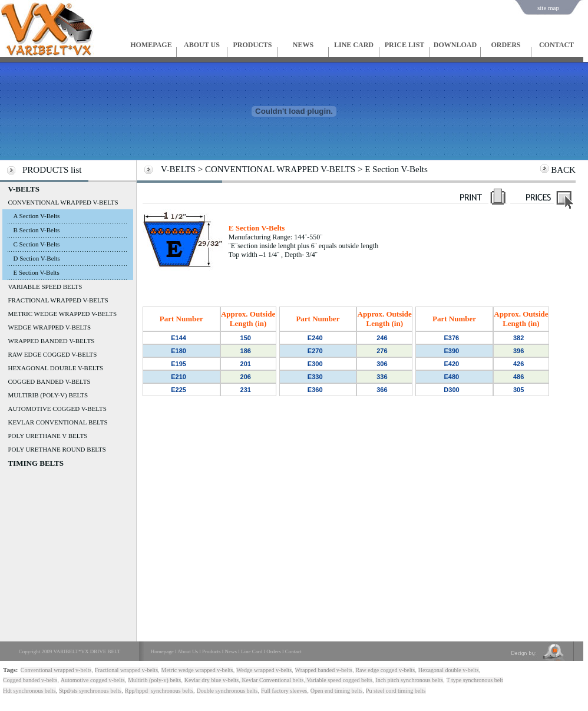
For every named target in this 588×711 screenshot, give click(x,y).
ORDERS (506, 45)
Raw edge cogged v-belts (385, 670)
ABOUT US (202, 45)
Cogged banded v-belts (30, 680)
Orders (274, 651)
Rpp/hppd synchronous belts (159, 691)
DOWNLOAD (455, 45)
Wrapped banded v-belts (324, 670)
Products (212, 651)
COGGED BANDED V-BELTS (49, 381)
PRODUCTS (252, 45)
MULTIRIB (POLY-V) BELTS (48, 395)
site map (548, 8)
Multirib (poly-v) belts (154, 680)
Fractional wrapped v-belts (126, 670)
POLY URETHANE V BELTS (47, 436)
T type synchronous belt (475, 680)
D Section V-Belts (36, 258)
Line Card (252, 651)
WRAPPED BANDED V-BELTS (51, 341)
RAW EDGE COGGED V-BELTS (52, 354)
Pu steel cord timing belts (396, 691)
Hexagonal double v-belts (449, 670)
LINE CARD (354, 45)
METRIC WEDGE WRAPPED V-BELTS (62, 314)
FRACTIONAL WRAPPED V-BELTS (58, 300)
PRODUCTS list (52, 170)
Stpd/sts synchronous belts (90, 691)
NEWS (303, 45)
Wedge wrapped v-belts (264, 670)
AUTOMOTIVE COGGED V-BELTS (57, 409)
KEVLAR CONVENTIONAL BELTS (57, 422)
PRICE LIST (405, 45)
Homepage (162, 651)
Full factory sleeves (284, 691)
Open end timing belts (337, 691)
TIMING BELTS (36, 463)
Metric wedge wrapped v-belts (197, 670)
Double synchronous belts (227, 691)
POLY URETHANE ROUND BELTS (57, 449)
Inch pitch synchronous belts (409, 680)
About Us (188, 651)
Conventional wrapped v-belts (56, 670)
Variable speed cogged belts (339, 680)
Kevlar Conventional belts (272, 680)
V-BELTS (23, 189)
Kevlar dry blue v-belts (212, 680)
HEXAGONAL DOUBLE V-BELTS (55, 368)
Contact (293, 651)
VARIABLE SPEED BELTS (45, 287)
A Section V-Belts (36, 216)
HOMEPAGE (151, 45)
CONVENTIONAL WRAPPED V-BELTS (63, 202)
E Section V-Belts (36, 272)
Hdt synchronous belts (29, 691)
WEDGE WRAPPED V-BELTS (49, 327)
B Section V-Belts (36, 230)
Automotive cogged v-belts (93, 680)
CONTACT (556, 45)
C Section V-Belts (36, 244)
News (231, 651)
